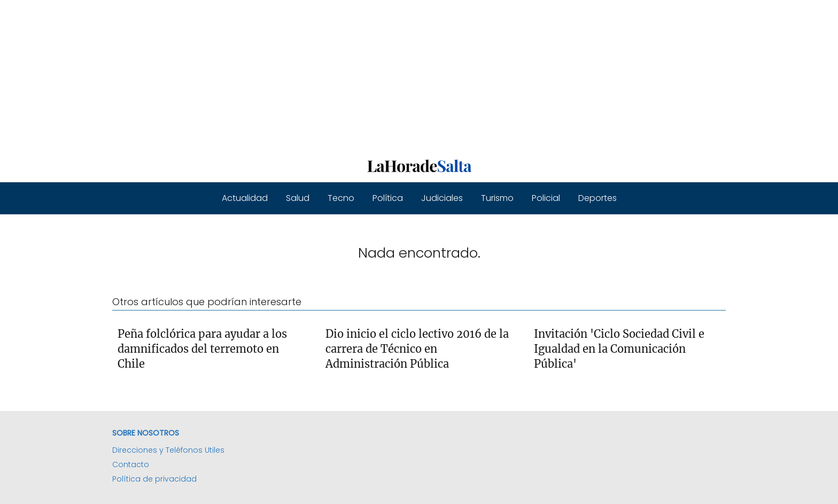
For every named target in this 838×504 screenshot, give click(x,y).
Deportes (598, 198)
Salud (298, 198)
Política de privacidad (154, 479)
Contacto (131, 464)
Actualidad (245, 198)
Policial (546, 198)
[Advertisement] (321, 75)
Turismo (497, 198)
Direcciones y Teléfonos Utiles (168, 450)
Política (388, 198)
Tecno (341, 198)
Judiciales (442, 198)
